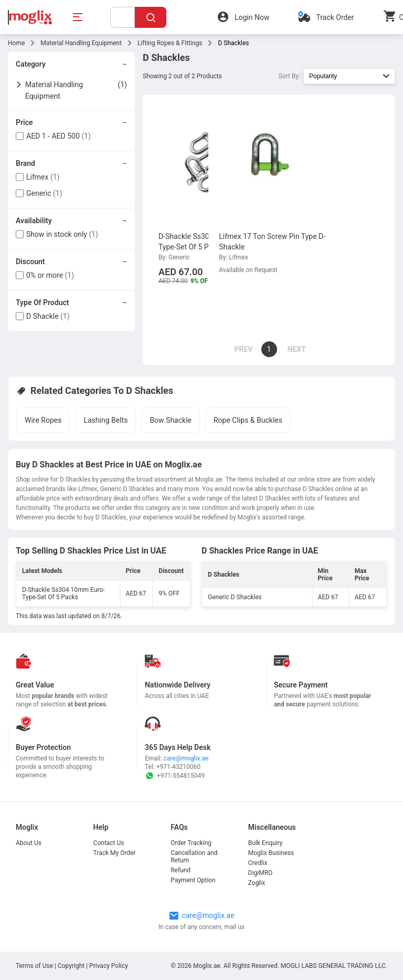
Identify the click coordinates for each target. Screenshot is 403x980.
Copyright (71, 966)
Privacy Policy (109, 966)
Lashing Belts (105, 420)
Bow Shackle (171, 420)
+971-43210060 (178, 767)
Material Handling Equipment (81, 43)
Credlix (258, 863)
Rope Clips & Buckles (248, 420)
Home (16, 43)
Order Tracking (191, 843)
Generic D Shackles (235, 597)
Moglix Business (271, 853)
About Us (29, 843)
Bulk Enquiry (266, 843)
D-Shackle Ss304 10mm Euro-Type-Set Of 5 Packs (63, 593)
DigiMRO (261, 873)
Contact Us (109, 843)
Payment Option (193, 880)
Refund (181, 870)
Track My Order (115, 853)
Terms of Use (35, 966)
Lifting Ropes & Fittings (170, 43)
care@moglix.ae (186, 758)
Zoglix (257, 883)
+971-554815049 (175, 776)
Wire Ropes (43, 420)
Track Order (335, 17)
